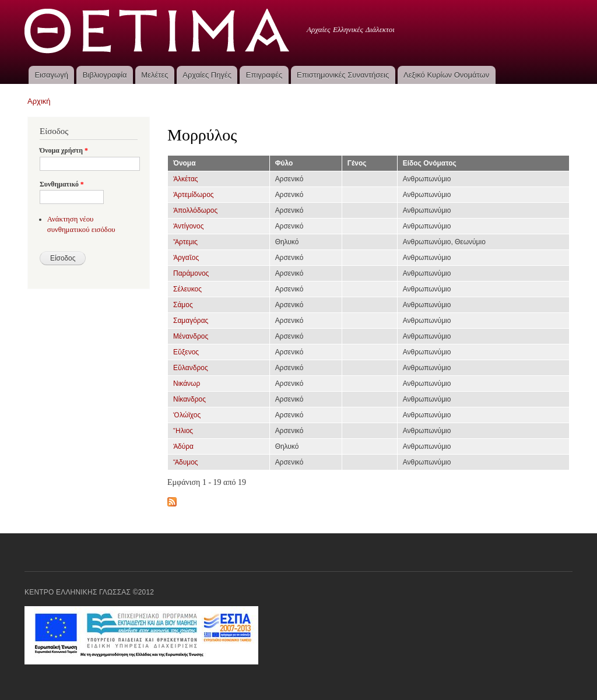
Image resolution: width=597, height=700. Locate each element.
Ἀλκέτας (186, 179)
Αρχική (39, 101)
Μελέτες (154, 75)
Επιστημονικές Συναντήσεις (343, 75)
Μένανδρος (191, 336)
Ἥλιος (183, 431)
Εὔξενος (186, 352)
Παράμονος (191, 273)
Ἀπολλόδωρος (195, 210)
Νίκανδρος (189, 399)
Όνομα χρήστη (64, 150)
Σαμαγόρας (191, 321)
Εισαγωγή (51, 75)
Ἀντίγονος (188, 226)
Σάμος (183, 305)
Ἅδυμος (186, 462)
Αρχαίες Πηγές (207, 75)
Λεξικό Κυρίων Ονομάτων (446, 75)
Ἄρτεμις (185, 242)
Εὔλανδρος (191, 368)
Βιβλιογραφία (105, 75)
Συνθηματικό (62, 184)
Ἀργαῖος (186, 258)
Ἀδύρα (183, 446)
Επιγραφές (264, 75)
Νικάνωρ (187, 384)
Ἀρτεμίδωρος (194, 195)
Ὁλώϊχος (187, 415)
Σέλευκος (187, 289)
